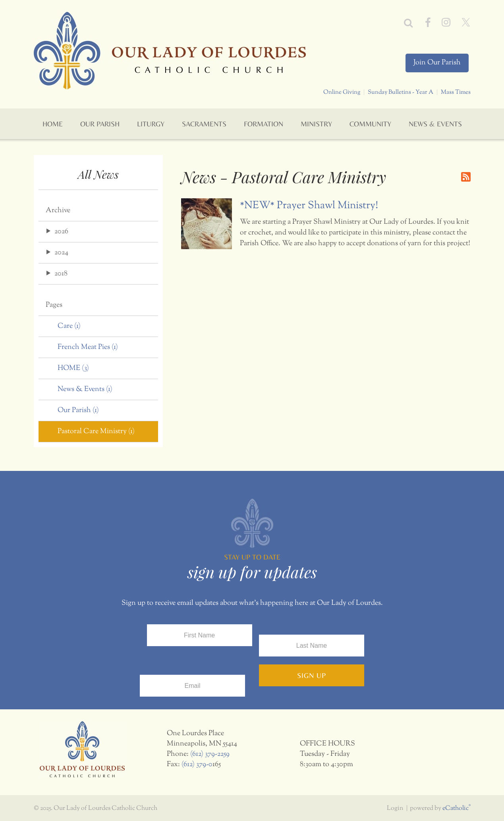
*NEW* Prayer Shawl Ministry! (309, 206)
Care (69, 326)
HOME (73, 368)
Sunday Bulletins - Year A (401, 92)
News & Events (85, 389)
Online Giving (342, 92)
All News (98, 174)
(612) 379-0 (197, 765)
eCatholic (457, 808)
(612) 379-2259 (210, 754)
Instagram (446, 22)
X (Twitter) (466, 22)
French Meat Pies (88, 347)
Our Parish (78, 410)
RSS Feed (466, 177)
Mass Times (456, 92)
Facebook (428, 22)
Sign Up (312, 675)
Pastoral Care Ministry (96, 432)
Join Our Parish (437, 63)
